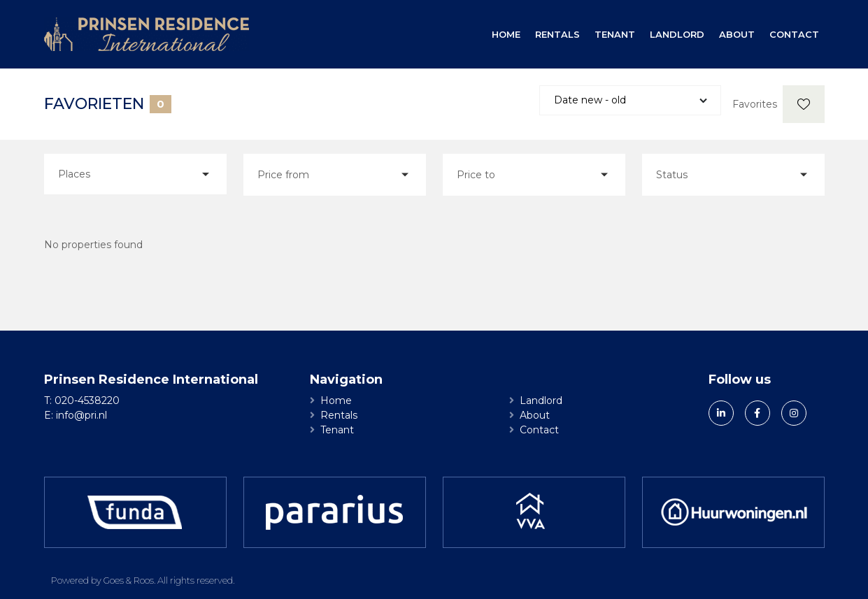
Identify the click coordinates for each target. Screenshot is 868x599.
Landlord (677, 34)
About (737, 34)
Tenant (615, 34)
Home (506, 34)
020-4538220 (87, 400)
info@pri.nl (81, 415)
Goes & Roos (129, 580)
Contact (794, 34)
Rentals (557, 34)
